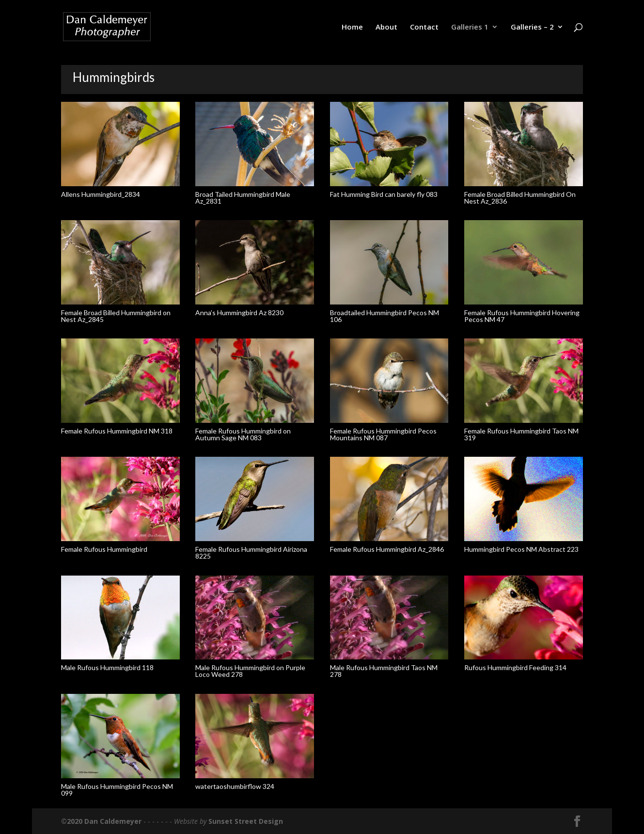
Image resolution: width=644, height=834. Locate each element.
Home (352, 27)
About (386, 27)
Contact (424, 27)
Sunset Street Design (246, 821)
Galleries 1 (470, 27)
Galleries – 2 (532, 27)
